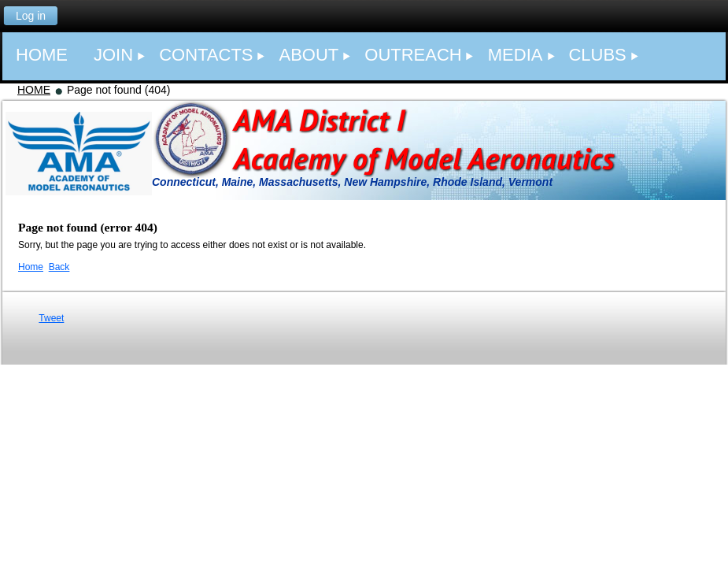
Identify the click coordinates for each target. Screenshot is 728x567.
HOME (34, 90)
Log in (31, 16)
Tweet (51, 318)
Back (59, 267)
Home (31, 267)
